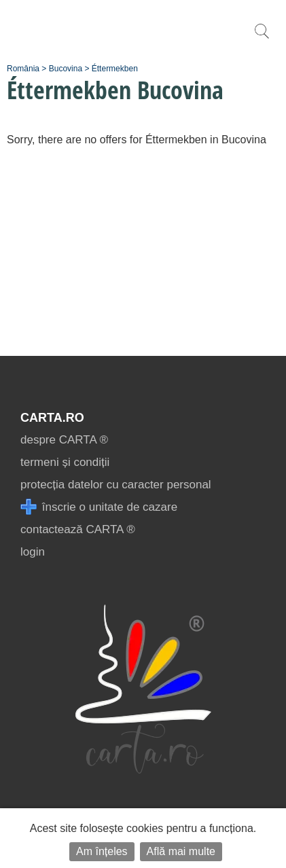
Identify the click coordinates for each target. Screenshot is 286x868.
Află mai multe (181, 851)
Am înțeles (102, 851)
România (23, 69)
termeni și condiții (65, 462)
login (33, 552)
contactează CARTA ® (78, 529)
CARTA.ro (52, 418)
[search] (262, 38)
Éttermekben (115, 69)
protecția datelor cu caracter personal (116, 485)
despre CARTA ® (64, 440)
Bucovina (66, 69)
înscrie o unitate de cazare (99, 507)
